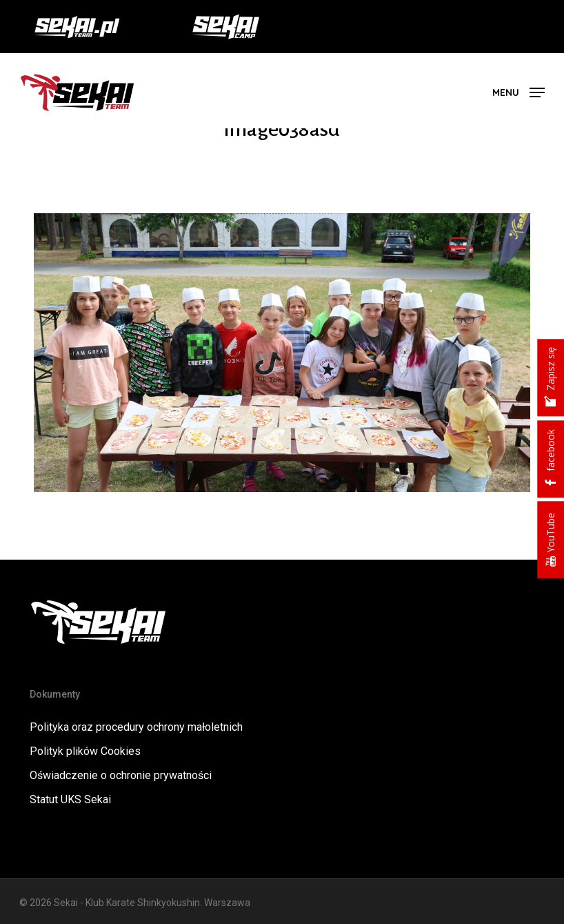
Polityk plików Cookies (85, 751)
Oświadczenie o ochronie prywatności (121, 775)
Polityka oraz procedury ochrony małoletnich (136, 727)
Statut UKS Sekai (70, 799)
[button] (518, 91)
